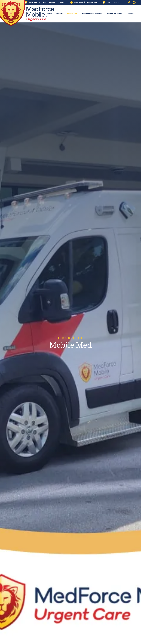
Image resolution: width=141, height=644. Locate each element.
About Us (59, 14)
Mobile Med (72, 14)
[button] (92, 14)
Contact (130, 14)
